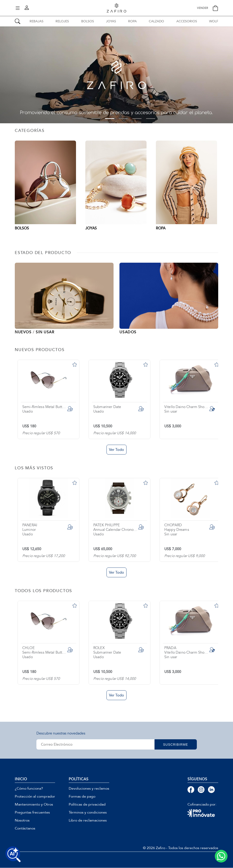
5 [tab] (137, 119)
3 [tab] (110, 119)
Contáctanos (25, 829)
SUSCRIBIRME (177, 745)
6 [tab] (151, 119)
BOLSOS (88, 21)
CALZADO (156, 21)
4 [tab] (123, 119)
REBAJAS (37, 21)
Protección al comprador (35, 797)
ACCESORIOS (187, 21)
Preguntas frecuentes (32, 813)
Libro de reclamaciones (88, 821)
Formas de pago (82, 797)
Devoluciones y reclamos (89, 789)
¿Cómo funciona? (29, 789)
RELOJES (62, 21)
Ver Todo (116, 450)
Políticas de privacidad (87, 805)
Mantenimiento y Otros (34, 805)
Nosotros (22, 821)
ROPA (132, 21)
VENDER (203, 8)
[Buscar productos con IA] (13, 854)
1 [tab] (82, 119)
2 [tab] (96, 119)
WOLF (214, 21)
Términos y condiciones (88, 813)
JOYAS (111, 21)
